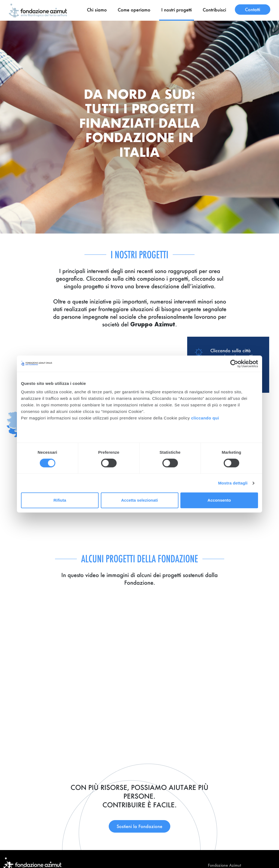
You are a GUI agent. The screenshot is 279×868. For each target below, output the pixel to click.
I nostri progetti (177, 10)
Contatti (253, 9)
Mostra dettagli (233, 483)
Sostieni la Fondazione (139, 826)
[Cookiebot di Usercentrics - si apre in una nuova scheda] (234, 364)
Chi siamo (97, 10)
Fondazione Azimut (225, 865)
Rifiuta (60, 500)
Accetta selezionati (139, 500)
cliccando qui (206, 418)
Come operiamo (134, 10)
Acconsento (219, 500)
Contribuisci (214, 10)
